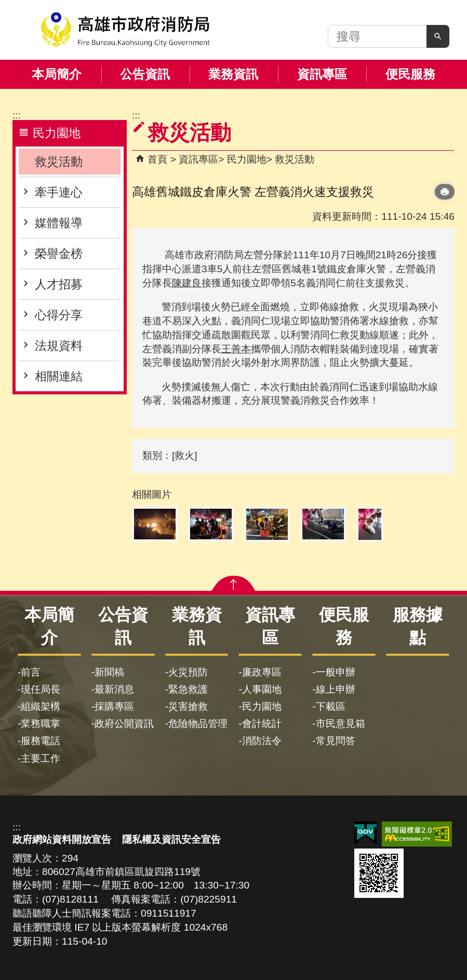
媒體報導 (59, 223)
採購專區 (114, 706)
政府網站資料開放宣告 (62, 839)
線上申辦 (336, 689)
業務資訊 (233, 74)
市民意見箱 (341, 724)
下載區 (331, 706)
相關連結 (59, 376)
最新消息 (114, 689)
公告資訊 (145, 74)
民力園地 (247, 159)
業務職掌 (41, 724)
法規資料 (59, 346)
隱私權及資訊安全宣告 (171, 839)
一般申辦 (336, 672)
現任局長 (41, 689)
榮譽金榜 (59, 254)
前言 (31, 672)
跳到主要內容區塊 (5, 5)
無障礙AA (417, 834)
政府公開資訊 (124, 724)
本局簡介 (57, 74)
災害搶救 (188, 706)
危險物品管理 (198, 724)
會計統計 (262, 724)
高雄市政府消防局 (125, 30)
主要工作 (41, 758)
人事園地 (262, 689)
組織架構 (41, 706)
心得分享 (59, 315)
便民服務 (410, 74)
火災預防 (188, 672)
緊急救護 (188, 689)
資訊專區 (322, 74)
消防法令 (262, 741)
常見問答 (336, 741)
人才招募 (59, 284)
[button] (438, 36)
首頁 (157, 159)
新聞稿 (109, 672)
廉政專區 (262, 672)
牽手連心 (59, 192)
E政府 (365, 833)
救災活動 (59, 162)
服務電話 (41, 741)
